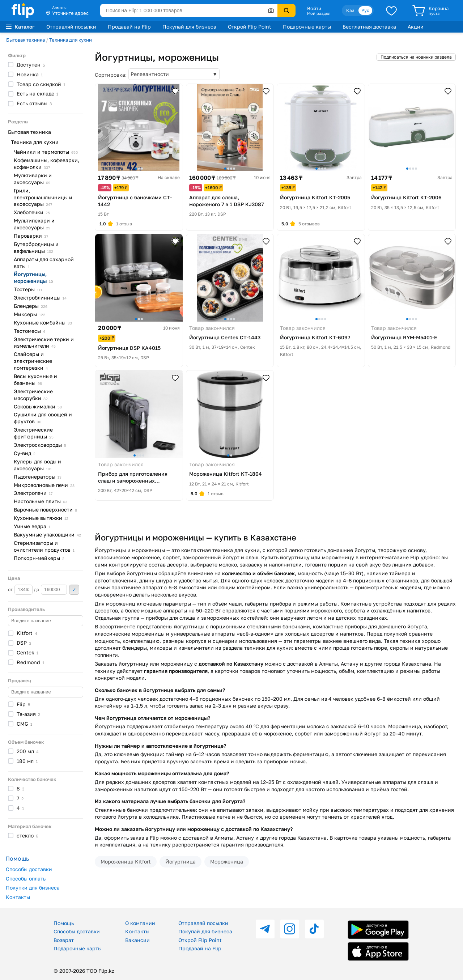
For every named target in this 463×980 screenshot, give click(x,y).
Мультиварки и (33, 179)
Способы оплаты (26, 879)
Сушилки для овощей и (43, 418)
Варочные (45, 510)
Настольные (41, 501)
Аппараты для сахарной (44, 263)
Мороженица (227, 862)
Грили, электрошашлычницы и (43, 197)
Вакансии (137, 940)
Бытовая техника (26, 40)
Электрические (33, 395)
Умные (32, 526)
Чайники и (46, 152)
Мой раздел (319, 13)
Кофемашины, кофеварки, (46, 164)
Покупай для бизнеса (189, 27)
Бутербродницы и (36, 247)
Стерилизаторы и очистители (44, 546)
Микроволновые (44, 485)
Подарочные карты (307, 27)
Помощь (64, 923)
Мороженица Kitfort (126, 862)
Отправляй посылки (71, 27)
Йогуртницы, (33, 277)
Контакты (18, 897)
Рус (365, 10)
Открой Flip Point (250, 27)
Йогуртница (180, 862)
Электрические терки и (44, 343)
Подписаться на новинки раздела (416, 57)
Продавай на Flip (129, 27)
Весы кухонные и (35, 379)
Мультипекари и (34, 224)
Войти (314, 8)
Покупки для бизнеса (33, 888)
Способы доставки (29, 869)
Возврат (64, 940)
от (20, 590)
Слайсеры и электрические (33, 361)
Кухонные (43, 323)
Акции (416, 27)
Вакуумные (47, 534)
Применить (74, 590)
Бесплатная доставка (369, 27)
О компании (140, 923)
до (50, 590)
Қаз (350, 10)
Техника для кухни (71, 40)
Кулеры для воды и (37, 465)
